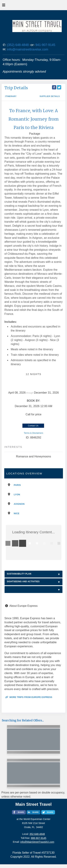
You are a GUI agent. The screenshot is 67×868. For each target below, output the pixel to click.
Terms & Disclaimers (33, 433)
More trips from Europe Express (29, 697)
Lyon (17, 494)
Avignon (19, 504)
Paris (17, 485)
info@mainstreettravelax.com (28, 49)
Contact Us (33, 426)
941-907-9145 (45, 45)
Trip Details (16, 88)
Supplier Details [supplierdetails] (50, 96)
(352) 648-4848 (18, 45)
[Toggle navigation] (4, 6)
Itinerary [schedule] (11, 96)
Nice (17, 513)
